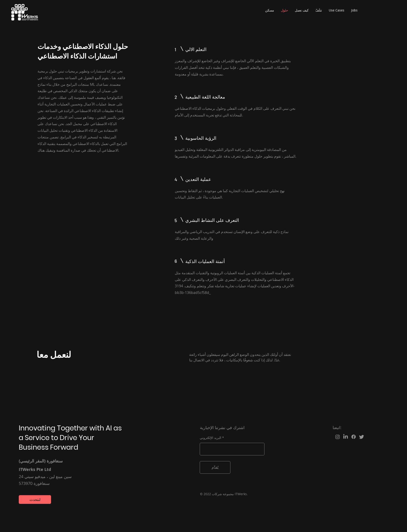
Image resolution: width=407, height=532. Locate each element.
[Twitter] (362, 437)
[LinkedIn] (346, 437)
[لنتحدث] (35, 500)
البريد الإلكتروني (210, 438)
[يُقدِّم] (215, 467)
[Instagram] (338, 437)
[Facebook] (354, 437)
